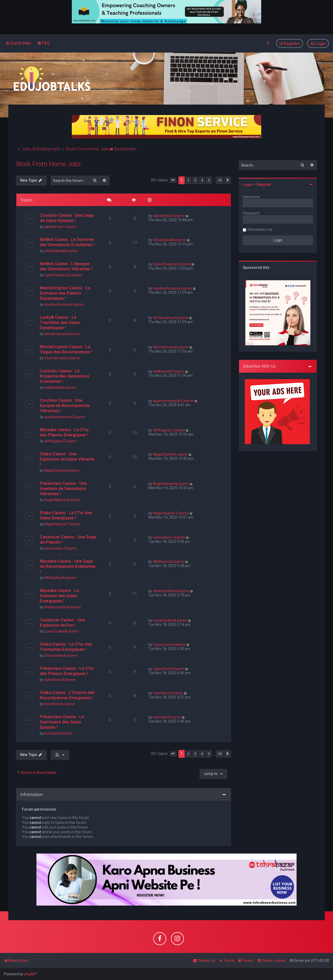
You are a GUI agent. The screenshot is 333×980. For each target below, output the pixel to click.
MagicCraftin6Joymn (62, 470)
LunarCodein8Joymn (62, 631)
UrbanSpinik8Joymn (61, 251)
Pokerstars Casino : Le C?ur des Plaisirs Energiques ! (67, 671)
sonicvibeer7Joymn (61, 548)
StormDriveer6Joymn (62, 358)
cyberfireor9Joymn (60, 680)
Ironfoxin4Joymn (59, 733)
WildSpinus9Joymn (60, 578)
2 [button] (188, 180)
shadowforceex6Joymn (64, 304)
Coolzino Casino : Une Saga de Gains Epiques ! (67, 218)
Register (264, 184)
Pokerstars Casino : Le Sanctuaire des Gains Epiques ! (62, 722)
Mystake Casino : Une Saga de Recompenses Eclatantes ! (68, 566)
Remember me (260, 230)
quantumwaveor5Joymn (65, 417)
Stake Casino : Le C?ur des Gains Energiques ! (66, 515)
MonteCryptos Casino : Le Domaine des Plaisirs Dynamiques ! (65, 293)
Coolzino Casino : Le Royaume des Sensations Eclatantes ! (65, 376)
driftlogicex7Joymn (60, 441)
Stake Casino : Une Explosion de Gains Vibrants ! (67, 459)
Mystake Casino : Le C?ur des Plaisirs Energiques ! (64, 432)
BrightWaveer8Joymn (62, 500)
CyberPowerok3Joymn (63, 275)
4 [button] (202, 180)
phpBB (30, 974)
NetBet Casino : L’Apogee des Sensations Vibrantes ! (66, 266)
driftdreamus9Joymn (62, 334)
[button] (173, 180)
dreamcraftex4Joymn (63, 607)
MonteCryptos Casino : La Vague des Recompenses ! (66, 349)
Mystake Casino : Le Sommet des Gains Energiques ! (59, 596)
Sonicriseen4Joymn (61, 656)
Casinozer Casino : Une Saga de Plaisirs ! (68, 539)
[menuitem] (44, 43)
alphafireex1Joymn (60, 227)
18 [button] (220, 180)
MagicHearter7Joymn (62, 524)
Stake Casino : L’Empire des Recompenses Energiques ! (67, 695)
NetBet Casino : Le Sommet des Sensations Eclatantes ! (67, 242)
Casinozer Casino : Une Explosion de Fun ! (62, 622)
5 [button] (209, 180)
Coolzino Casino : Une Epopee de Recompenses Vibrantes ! (65, 405)
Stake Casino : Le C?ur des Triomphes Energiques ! (66, 647)
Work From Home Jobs (49, 164)
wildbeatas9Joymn (60, 387)
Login (248, 184)
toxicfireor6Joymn (60, 704)
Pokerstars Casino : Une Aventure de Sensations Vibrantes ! (63, 488)
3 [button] (195, 180)
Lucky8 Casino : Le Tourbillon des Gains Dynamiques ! (60, 322)
